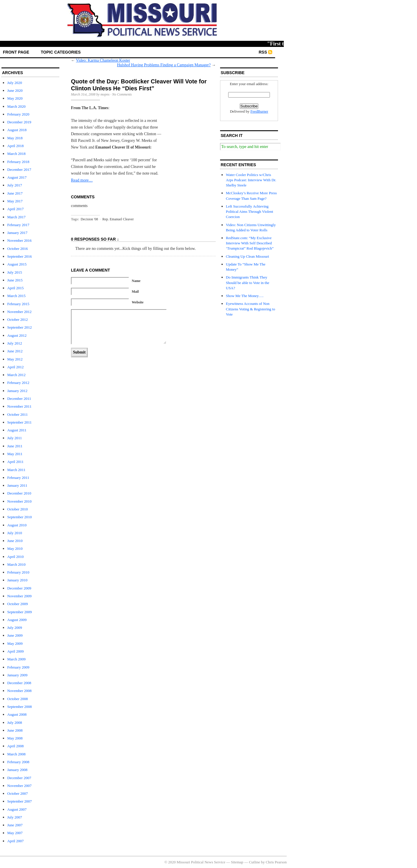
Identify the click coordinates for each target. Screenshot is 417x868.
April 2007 (15, 841)
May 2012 (15, 359)
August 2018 (17, 130)
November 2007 (19, 786)
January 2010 (17, 580)
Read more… (82, 180)
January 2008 (17, 770)
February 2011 (18, 478)
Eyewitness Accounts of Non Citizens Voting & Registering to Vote (250, 309)
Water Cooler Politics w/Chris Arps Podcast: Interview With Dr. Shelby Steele (251, 180)
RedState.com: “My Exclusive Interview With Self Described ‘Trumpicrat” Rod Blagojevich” (250, 243)
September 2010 (20, 517)
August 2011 (17, 430)
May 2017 (15, 201)
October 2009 (18, 604)
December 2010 (19, 493)
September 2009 (20, 612)
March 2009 (16, 659)
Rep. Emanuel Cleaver (118, 219)
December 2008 (19, 683)
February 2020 (18, 114)
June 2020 (15, 90)
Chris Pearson (276, 862)
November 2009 (19, 596)
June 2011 (15, 446)
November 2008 (19, 691)
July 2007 (15, 817)
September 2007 (20, 801)
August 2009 (17, 620)
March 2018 (16, 154)
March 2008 (16, 754)
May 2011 (15, 454)
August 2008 (17, 714)
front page (16, 52)
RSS (263, 52)
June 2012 (15, 351)
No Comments (122, 94)
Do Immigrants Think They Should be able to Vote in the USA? (248, 282)
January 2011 (17, 485)
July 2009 (15, 628)
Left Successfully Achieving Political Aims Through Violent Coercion (249, 211)
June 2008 (15, 730)
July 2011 (14, 438)
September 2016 (20, 256)
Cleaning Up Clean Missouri (247, 256)
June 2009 (15, 635)
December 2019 (19, 122)
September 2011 (19, 422)
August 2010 (17, 525)
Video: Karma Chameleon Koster (103, 60)
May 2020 (15, 98)
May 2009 (15, 643)
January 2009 (17, 675)
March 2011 (16, 470)
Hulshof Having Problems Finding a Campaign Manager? (164, 65)
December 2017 (19, 170)
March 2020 (16, 106)
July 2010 (15, 533)
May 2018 (15, 138)
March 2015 (16, 296)
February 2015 (18, 304)
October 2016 (18, 249)
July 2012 (15, 343)
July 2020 (15, 83)
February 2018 (18, 162)
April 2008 (15, 746)
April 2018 (15, 146)
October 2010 (18, 509)
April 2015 (15, 288)
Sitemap (237, 862)
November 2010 (19, 501)
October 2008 (18, 699)
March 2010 (16, 564)
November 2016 (19, 240)
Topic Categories (61, 52)
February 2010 (18, 572)
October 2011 (18, 414)
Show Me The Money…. (245, 296)
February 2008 (18, 762)
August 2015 (17, 264)
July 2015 (15, 272)
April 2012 (15, 367)
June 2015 (15, 280)
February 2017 (18, 225)
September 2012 (20, 327)
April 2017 (15, 209)
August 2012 (17, 335)
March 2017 (16, 217)
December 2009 (19, 588)
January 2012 (17, 391)
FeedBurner (259, 111)
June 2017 (15, 193)
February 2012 (18, 383)
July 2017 (15, 185)
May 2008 (15, 738)
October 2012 (18, 319)
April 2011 (15, 462)
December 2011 (19, 399)
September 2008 (20, 707)
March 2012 (16, 375)
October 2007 (18, 793)
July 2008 (15, 723)
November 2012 (19, 312)
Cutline (255, 862)
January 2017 (17, 233)
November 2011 (19, 406)
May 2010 (15, 549)
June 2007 (15, 825)
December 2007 (19, 778)
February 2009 (18, 667)
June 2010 (15, 541)
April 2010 (15, 557)
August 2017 (17, 177)
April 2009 (15, 651)
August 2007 (17, 809)
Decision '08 (89, 219)
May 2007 (15, 833)
